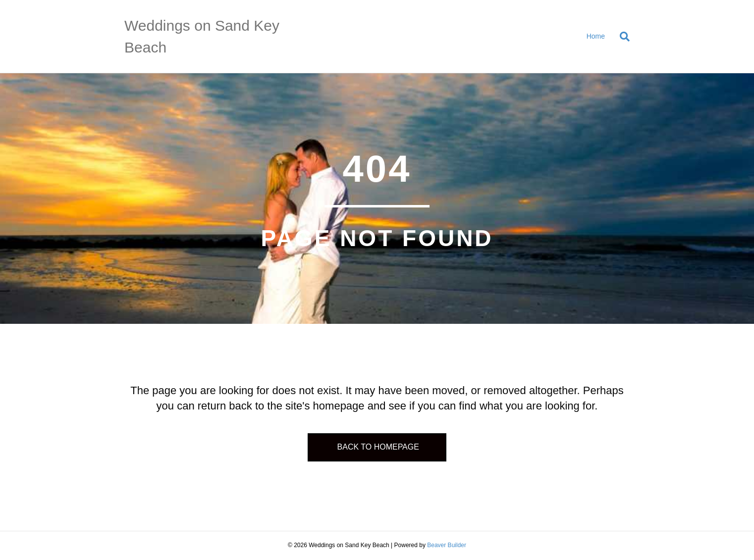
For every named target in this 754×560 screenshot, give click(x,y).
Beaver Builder (447, 545)
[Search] (621, 37)
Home (596, 36)
